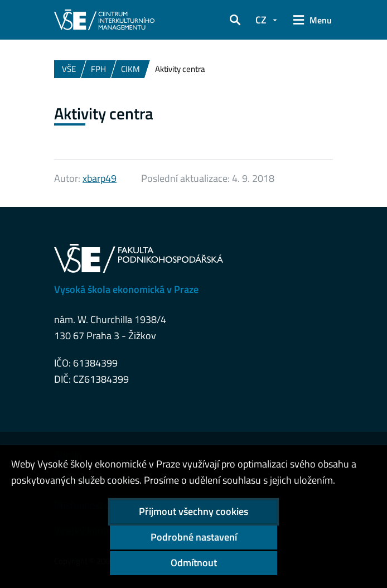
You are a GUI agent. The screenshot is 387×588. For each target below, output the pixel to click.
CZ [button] (261, 20)
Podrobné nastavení (194, 537)
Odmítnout (194, 563)
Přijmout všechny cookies (193, 511)
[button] (235, 20)
